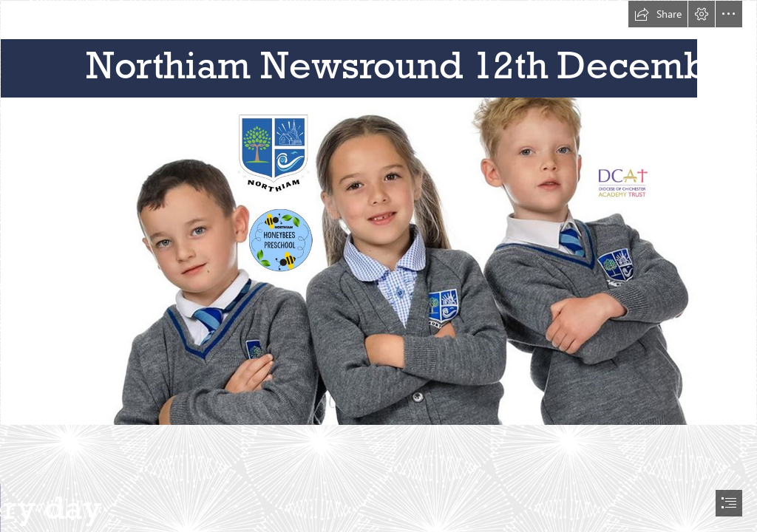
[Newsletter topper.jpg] (378, 213)
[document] (378, 266)
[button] (658, 14)
